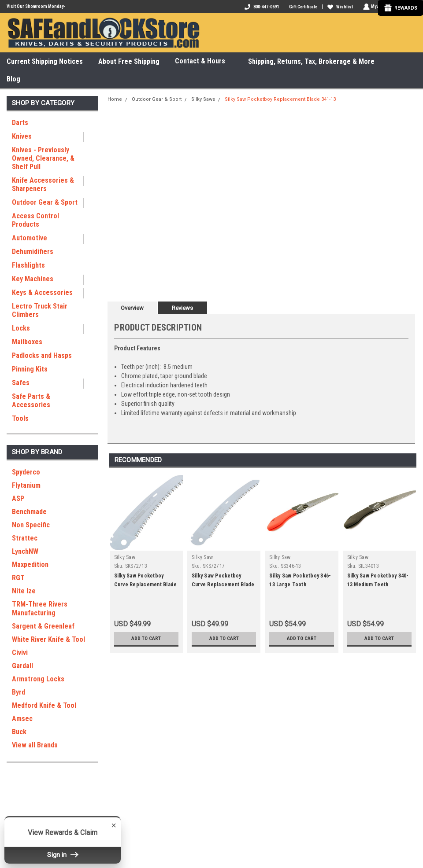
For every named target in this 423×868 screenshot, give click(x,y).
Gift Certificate (302, 7)
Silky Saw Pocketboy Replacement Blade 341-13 (280, 99)
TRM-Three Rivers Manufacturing (40, 609)
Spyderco (26, 472)
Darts (20, 123)
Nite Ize (24, 591)
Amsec (22, 719)
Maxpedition (30, 565)
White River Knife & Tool (48, 639)
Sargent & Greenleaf (43, 626)
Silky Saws (203, 99)
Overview (132, 308)
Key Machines (33, 279)
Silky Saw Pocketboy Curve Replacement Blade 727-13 (146, 585)
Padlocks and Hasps (42, 355)
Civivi (20, 653)
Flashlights (28, 265)
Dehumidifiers (33, 252)
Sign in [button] (63, 855)
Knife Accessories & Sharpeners (43, 184)
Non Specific (31, 525)
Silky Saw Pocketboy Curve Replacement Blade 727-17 (223, 585)
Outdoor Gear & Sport (45, 202)
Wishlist (339, 7)
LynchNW (25, 551)
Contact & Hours (204, 61)
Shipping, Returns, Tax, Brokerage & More (311, 61)
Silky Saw (125, 557)
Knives (22, 136)
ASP (18, 498)
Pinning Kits (30, 369)
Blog (13, 79)
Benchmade (29, 512)
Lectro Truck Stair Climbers (40, 310)
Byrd (19, 692)
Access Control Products (35, 220)
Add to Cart (146, 638)
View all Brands (35, 745)
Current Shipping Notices (45, 61)
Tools (20, 418)
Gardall (22, 666)
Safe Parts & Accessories (31, 401)
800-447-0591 (261, 7)
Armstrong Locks (38, 679)
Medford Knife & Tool (44, 705)
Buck (19, 732)
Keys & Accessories (42, 292)
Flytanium (26, 485)
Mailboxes (27, 342)
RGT (18, 578)
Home (115, 99)
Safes (21, 383)
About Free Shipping (129, 61)
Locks (21, 328)
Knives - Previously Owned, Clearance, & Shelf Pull (43, 158)
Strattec (25, 538)
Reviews (182, 308)
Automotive (30, 238)
